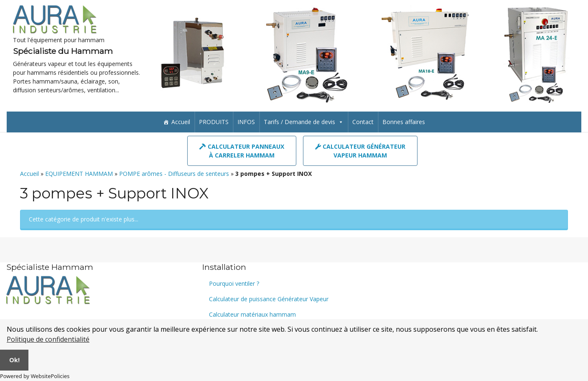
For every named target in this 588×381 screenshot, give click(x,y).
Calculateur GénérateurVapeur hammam (360, 151)
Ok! (14, 360)
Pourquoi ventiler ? (234, 283)
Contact (363, 122)
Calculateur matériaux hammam (252, 314)
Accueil (181, 122)
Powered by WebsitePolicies (35, 376)
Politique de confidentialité (48, 339)
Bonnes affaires (404, 122)
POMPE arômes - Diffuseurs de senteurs (174, 174)
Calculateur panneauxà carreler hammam (242, 151)
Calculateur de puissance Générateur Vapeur (269, 299)
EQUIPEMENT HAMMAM (79, 174)
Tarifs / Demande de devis (304, 122)
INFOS (246, 122)
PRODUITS (214, 122)
